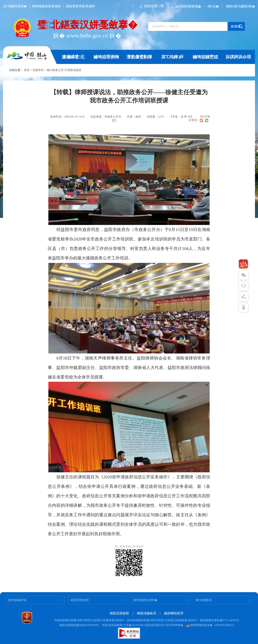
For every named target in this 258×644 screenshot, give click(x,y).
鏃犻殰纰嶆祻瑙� (186, 6)
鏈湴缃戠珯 (204, 600)
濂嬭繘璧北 (73, 57)
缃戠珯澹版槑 (119, 613)
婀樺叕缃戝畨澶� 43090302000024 (210, 625)
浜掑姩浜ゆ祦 (238, 57)
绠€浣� (213, 6)
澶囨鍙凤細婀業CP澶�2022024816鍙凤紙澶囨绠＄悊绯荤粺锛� (142, 625)
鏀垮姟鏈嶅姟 (205, 57)
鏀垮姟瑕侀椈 (106, 57)
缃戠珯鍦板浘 (147, 613)
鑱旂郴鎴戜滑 (174, 613)
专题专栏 (38, 70)
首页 (27, 70)
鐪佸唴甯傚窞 (80, 600)
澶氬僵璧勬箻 (139, 57)
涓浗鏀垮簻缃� (15, 6)
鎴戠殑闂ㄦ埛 (151, 6)
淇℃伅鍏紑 (172, 57)
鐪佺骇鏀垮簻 (17, 600)
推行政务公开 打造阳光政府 (64, 70)
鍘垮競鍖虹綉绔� (145, 600)
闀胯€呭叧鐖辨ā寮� (241, 6)
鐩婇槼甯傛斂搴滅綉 (80, 6)
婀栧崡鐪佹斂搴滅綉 (46, 6)
